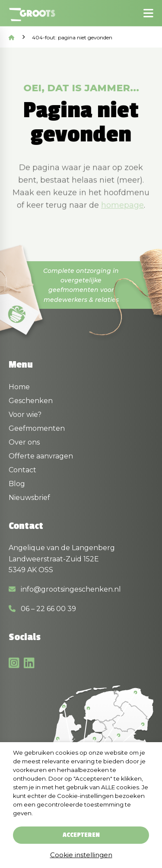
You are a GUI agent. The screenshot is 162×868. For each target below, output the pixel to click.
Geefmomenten (37, 428)
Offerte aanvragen (41, 456)
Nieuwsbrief (29, 498)
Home (19, 387)
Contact (22, 470)
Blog (17, 484)
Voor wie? (25, 415)
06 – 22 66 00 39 (42, 609)
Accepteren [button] (81, 835)
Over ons (24, 442)
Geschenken (31, 401)
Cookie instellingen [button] (81, 855)
